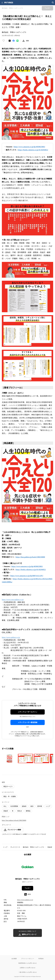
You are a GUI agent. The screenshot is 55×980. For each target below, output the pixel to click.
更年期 (40, 806)
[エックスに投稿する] (10, 41)
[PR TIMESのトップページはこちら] (9, 3)
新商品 (28, 811)
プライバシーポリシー (28, 959)
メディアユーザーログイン (28, 712)
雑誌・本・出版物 (10, 796)
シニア (48, 806)
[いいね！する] (4, 41)
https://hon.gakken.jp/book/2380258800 (14, 820)
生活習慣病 (14, 806)
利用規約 (41, 959)
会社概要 (14, 959)
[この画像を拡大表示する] (9, 758)
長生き (20, 811)
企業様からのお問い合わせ (28, 968)
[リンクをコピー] (27, 41)
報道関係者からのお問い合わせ (28, 963)
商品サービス (8, 787)
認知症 (24, 806)
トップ (5, 847)
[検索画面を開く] (53, 3)
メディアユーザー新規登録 (28, 722)
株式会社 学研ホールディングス (33, 847)
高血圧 (6, 811)
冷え (5, 806)
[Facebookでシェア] (14, 41)
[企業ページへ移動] (27, 868)
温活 (32, 806)
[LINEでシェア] (17, 41)
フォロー (28, 888)
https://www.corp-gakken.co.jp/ (13, 600)
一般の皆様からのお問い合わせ (28, 972)
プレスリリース (15, 847)
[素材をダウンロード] (24, 41)
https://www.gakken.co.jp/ (11, 637)
